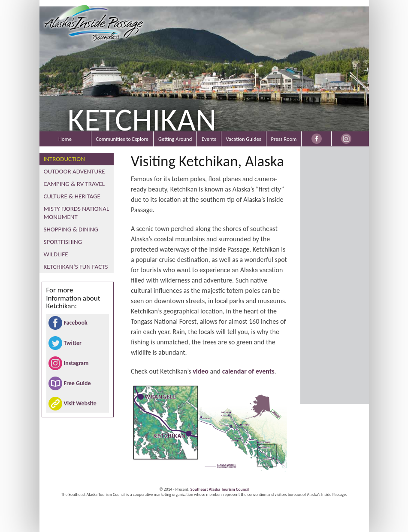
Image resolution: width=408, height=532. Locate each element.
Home (65, 139)
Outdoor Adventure (74, 171)
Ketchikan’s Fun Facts (76, 267)
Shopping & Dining (71, 229)
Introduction (64, 159)
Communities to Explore (122, 139)
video (201, 371)
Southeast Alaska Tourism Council (220, 489)
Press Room (284, 139)
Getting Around (175, 139)
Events (209, 139)
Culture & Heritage (72, 196)
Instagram (76, 363)
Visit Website (80, 403)
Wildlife (56, 254)
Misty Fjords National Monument (77, 213)
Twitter (73, 343)
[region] (204, 67)
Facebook (76, 323)
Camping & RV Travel (74, 184)
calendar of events (248, 371)
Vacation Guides (244, 139)
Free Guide (77, 383)
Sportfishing (63, 242)
